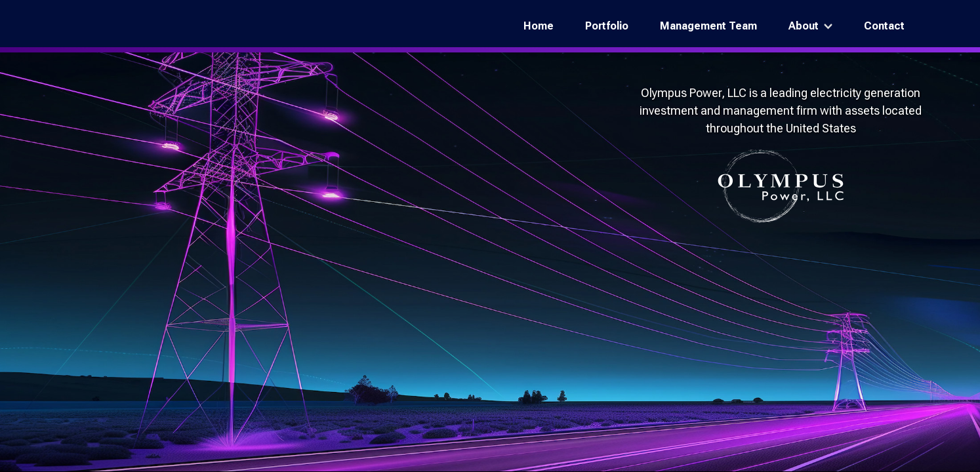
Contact (884, 26)
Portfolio (607, 26)
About (804, 26)
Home (539, 26)
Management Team (708, 26)
